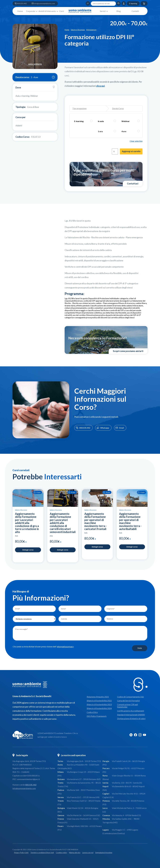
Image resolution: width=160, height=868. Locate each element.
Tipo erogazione (79, 108)
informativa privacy (65, 647)
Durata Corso (118, 108)
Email (119, 428)
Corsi (62, 11)
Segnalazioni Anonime (104, 853)
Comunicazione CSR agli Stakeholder (127, 706)
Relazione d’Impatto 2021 (98, 697)
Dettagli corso (28, 550)
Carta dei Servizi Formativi (128, 701)
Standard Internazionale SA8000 (131, 715)
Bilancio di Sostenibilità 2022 (99, 701)
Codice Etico (92, 712)
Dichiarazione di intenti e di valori (131, 718)
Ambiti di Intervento (47, 11)
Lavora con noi (88, 853)
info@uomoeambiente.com (44, 3)
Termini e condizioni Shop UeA (42, 853)
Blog (119, 11)
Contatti (135, 11)
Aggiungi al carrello (131, 151)
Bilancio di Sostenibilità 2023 (99, 704)
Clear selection (136, 141)
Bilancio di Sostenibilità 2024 (99, 708)
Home (20, 11)
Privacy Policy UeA (21, 853)
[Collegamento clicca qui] (100, 86)
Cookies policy (61, 853)
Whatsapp (103, 428)
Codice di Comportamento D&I (130, 697)
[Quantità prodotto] (115, 151)
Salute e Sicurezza (78, 30)
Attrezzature (91, 30)
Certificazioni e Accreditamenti (131, 711)
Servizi (103, 11)
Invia (140, 648)
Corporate (31, 11)
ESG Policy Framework (97, 716)
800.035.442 (22, 3)
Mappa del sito (75, 853)
